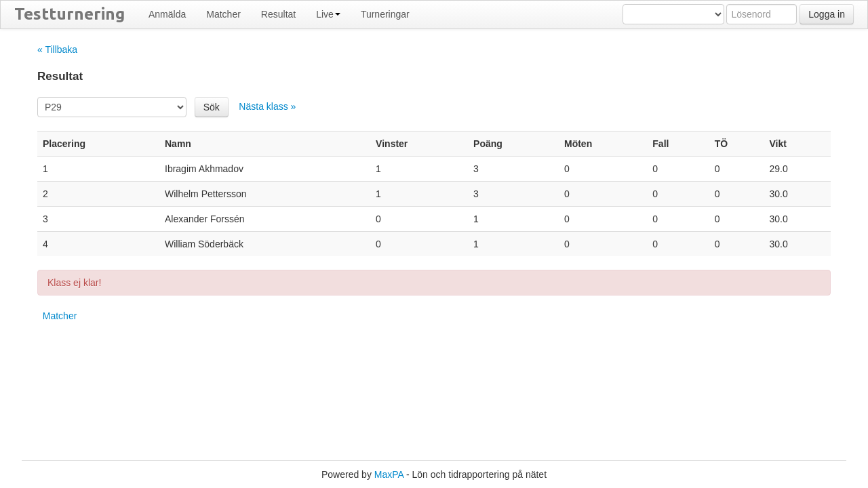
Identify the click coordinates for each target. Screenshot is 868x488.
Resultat (278, 14)
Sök (212, 107)
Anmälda (167, 14)
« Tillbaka (57, 49)
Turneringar (385, 14)
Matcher (223, 14)
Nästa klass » (267, 106)
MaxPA (389, 474)
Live (328, 14)
